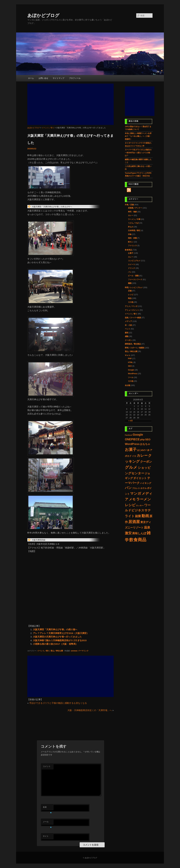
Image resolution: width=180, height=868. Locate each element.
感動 (127, 336)
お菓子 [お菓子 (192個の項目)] (131, 450)
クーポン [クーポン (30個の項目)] (146, 462)
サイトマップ (59, 78)
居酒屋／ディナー (135, 208)
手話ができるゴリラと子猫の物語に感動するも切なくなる (58, 703)
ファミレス (132, 246)
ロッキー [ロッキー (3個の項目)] (140, 506)
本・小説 (128, 325)
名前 (47, 808)
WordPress (133, 374)
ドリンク (132, 268)
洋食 (130, 234)
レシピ (131, 295)
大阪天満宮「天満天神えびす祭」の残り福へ (55, 629)
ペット (128, 329)
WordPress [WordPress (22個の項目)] (132, 444)
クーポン (128, 340)
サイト (46, 836)
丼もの (131, 227)
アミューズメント (132, 310)
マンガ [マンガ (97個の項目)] (136, 493)
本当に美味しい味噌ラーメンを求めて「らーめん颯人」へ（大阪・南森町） (138, 136)
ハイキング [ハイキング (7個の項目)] (146, 483)
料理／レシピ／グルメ (134, 288)
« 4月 (131, 421)
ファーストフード (135, 280)
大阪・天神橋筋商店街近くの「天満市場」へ (90, 710)
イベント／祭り (43, 651)
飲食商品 (128, 250)
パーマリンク (83, 651)
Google (131, 370)
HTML (130, 362)
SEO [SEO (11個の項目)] (148, 440)
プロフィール (75, 78)
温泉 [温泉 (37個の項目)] (147, 527)
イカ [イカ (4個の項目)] (134, 456)
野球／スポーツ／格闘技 (135, 348)
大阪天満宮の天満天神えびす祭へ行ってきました (57, 637)
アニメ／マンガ (131, 306)
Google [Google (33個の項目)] (138, 435)
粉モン (131, 242)
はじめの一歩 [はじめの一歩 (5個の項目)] (143, 450)
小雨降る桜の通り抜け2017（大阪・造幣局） (55, 644)
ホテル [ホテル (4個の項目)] (143, 488)
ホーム (31, 78)
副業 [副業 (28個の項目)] (138, 516)
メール (47, 823)
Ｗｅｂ (128, 355)
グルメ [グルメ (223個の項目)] (131, 467)
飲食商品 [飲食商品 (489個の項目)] (138, 540)
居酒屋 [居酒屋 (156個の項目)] (134, 522)
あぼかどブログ (43, 15)
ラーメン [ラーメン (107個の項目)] (144, 499)
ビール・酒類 (133, 276)
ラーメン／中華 (134, 219)
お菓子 (131, 253)
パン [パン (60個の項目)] (128, 488)
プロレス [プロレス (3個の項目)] (136, 488)
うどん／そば (133, 223)
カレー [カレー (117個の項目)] (142, 455)
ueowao (74, 651)
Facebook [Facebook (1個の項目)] (129, 435)
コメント (47, 766)
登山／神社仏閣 (57, 651)
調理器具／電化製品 (133, 344)
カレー (131, 215)
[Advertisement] (70, 104)
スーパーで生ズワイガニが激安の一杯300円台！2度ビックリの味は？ (138, 153)
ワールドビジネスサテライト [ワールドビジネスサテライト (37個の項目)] (138, 511)
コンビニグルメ (134, 261)
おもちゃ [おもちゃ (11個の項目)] (145, 444)
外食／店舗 (129, 205)
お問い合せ (43, 78)
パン (130, 272)
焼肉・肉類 (132, 238)
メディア (128, 321)
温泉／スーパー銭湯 (133, 318)
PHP (130, 359)
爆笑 (127, 333)
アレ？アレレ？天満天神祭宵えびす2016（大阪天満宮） (61, 633)
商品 (130, 298)
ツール (131, 377)
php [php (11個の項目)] (142, 440)
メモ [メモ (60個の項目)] (132, 499)
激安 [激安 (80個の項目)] (128, 533)
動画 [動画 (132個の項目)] (145, 516)
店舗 (130, 291)
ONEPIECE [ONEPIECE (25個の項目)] (132, 439)
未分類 (128, 385)
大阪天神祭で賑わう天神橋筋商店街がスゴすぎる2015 (60, 640)
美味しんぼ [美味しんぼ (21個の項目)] (139, 533)
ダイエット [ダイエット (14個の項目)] (140, 478)
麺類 (130, 283)
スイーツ (132, 264)
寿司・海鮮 (132, 212)
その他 (131, 302)
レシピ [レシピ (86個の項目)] (130, 505)
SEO (130, 366)
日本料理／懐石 (134, 231)
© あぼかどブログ (90, 858)
